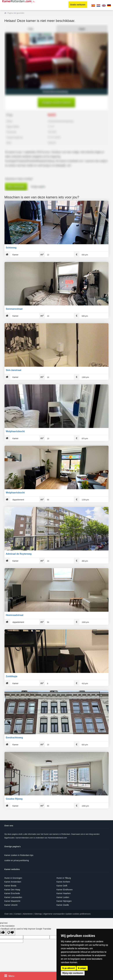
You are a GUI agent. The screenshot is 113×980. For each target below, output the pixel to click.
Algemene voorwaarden (54, 914)
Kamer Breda (10, 886)
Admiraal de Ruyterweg (19, 554)
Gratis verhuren (78, 5)
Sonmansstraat (14, 309)
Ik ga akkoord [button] (68, 968)
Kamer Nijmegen (64, 901)
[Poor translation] (11, 933)
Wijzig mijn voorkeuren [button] (73, 973)
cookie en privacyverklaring (17, 860)
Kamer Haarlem (64, 893)
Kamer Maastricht (12, 901)
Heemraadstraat (15, 615)
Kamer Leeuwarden (13, 897)
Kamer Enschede (12, 893)
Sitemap (38, 914)
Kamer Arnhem (63, 882)
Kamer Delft (62, 886)
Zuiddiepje (12, 676)
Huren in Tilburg (64, 878)
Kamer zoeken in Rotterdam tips (19, 855)
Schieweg (11, 248)
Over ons (8, 914)
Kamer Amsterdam (13, 882)
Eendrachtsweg (14, 738)
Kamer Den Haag (12, 890)
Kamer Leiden (63, 897)
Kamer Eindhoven (65, 890)
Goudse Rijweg (14, 799)
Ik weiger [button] (82, 968)
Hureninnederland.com (58, 838)
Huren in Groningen (13, 878)
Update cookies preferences (78, 914)
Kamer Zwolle (63, 905)
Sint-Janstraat (14, 370)
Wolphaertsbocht (15, 431)
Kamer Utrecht (11, 905)
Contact (18, 914)
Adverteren (28, 914)
